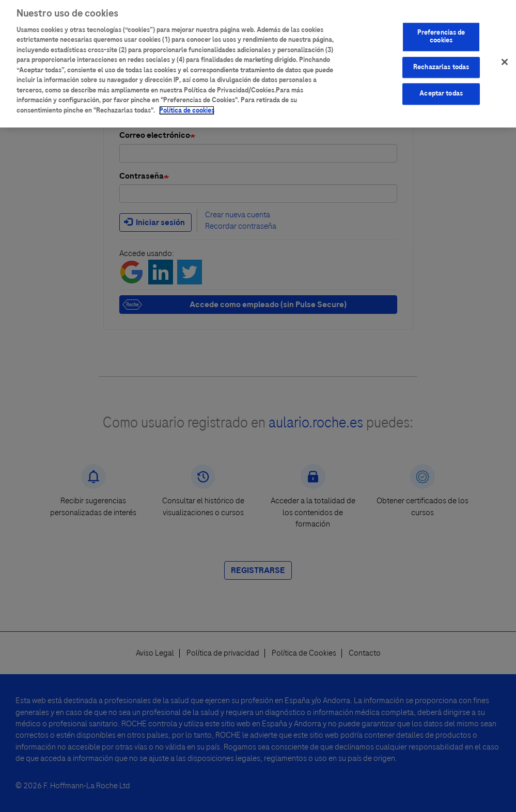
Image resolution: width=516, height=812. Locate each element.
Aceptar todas (441, 90)
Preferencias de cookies (441, 33)
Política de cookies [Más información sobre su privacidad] (187, 106)
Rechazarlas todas (441, 63)
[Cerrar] (505, 58)
